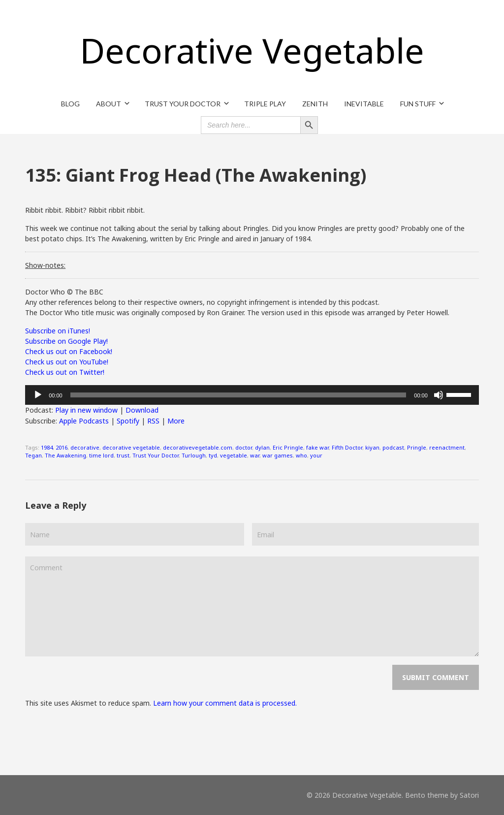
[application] (252, 395)
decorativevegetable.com (198, 447)
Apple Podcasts (84, 421)
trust (123, 455)
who (301, 455)
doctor (244, 447)
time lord (101, 455)
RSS (153, 421)
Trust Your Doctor (156, 455)
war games (278, 455)
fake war (317, 447)
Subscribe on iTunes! (58, 331)
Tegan (33, 455)
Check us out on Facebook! (69, 351)
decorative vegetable (131, 447)
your (316, 455)
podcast (393, 447)
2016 (62, 447)
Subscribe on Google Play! (66, 341)
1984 (47, 447)
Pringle (417, 447)
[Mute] (439, 395)
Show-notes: (45, 265)
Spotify (128, 421)
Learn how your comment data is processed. (225, 703)
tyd (213, 455)
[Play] (38, 395)
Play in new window (86, 410)
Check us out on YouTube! (67, 362)
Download (142, 410)
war (255, 455)
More (176, 421)
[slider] (238, 395)
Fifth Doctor (347, 447)
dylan (262, 447)
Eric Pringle (288, 447)
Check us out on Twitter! (65, 372)
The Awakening (65, 455)
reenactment (447, 447)
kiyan (372, 447)
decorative (85, 447)
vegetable (234, 455)
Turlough (194, 455)
